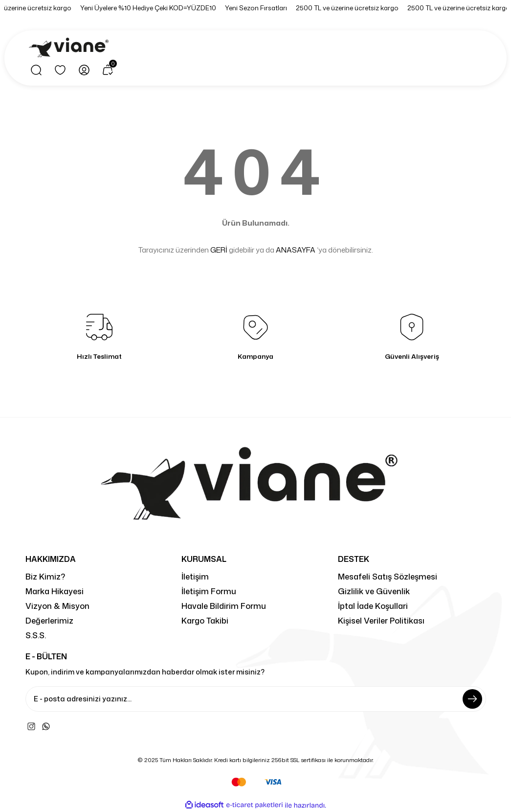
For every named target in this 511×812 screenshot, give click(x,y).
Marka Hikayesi (55, 591)
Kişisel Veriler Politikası (381, 620)
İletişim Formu (209, 591)
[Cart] (108, 70)
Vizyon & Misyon (57, 606)
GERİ (219, 250)
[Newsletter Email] (256, 699)
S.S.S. (36, 635)
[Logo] (70, 48)
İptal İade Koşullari (373, 606)
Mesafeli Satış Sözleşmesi (388, 576)
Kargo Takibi (205, 620)
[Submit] (472, 699)
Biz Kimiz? (45, 576)
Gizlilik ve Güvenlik (374, 591)
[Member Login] (84, 70)
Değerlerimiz (49, 620)
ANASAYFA (296, 250)
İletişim (195, 576)
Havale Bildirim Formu (224, 606)
